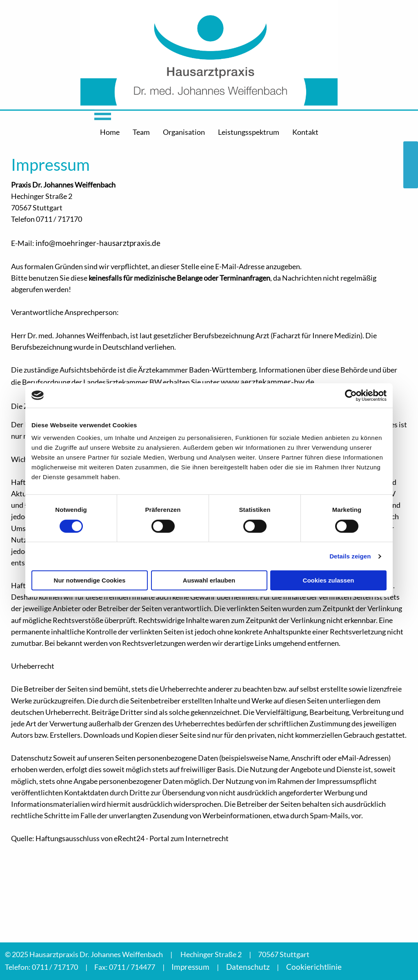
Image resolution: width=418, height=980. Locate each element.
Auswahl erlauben (209, 580)
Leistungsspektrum (249, 132)
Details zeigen (350, 556)
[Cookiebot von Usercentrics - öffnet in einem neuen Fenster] (351, 395)
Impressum (190, 967)
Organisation (184, 132)
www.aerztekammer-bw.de (268, 382)
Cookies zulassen (329, 580)
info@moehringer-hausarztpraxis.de (98, 243)
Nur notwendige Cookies (90, 580)
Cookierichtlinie (314, 967)
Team (141, 132)
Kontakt (305, 132)
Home (110, 132)
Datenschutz (248, 967)
